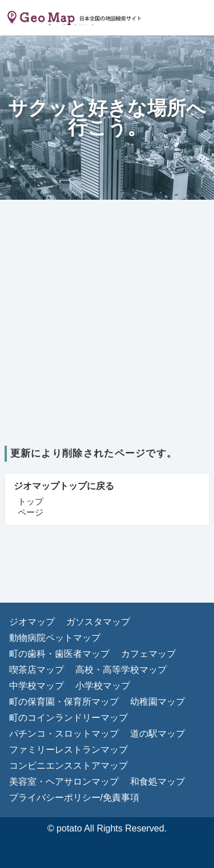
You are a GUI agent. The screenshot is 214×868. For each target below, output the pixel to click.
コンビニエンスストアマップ (68, 766)
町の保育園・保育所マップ (64, 702)
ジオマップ (32, 622)
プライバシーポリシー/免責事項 (74, 798)
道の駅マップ (158, 734)
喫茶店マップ (37, 670)
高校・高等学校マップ (121, 670)
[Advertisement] (107, 333)
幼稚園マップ (158, 702)
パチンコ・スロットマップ (64, 734)
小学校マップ (103, 686)
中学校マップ (37, 686)
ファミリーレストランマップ (68, 750)
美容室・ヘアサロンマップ (64, 782)
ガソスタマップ (98, 622)
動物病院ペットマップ (55, 638)
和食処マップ (158, 782)
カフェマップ (148, 654)
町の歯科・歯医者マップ (59, 654)
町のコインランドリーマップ (68, 718)
